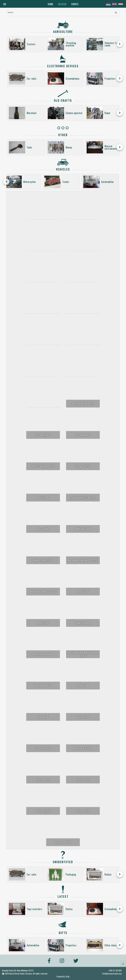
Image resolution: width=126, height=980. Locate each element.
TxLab (67, 977)
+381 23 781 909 (115, 970)
